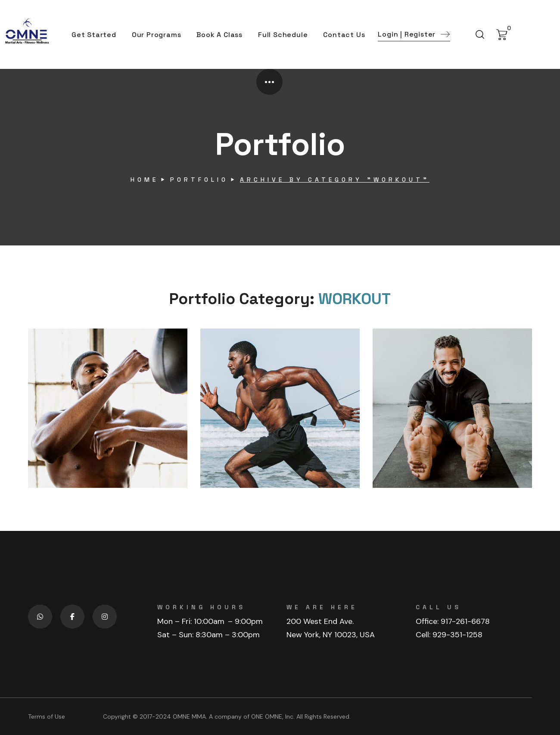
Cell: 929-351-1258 (449, 635)
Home (145, 180)
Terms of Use (47, 716)
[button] (414, 35)
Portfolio (199, 180)
